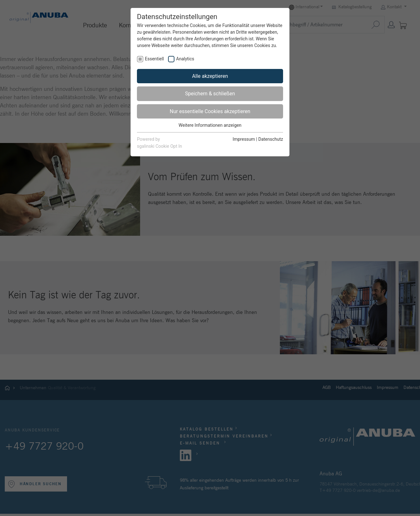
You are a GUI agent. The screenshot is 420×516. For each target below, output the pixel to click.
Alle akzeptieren (210, 76)
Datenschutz (271, 139)
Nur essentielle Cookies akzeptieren (210, 111)
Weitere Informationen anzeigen (210, 125)
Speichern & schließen (210, 94)
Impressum (244, 139)
